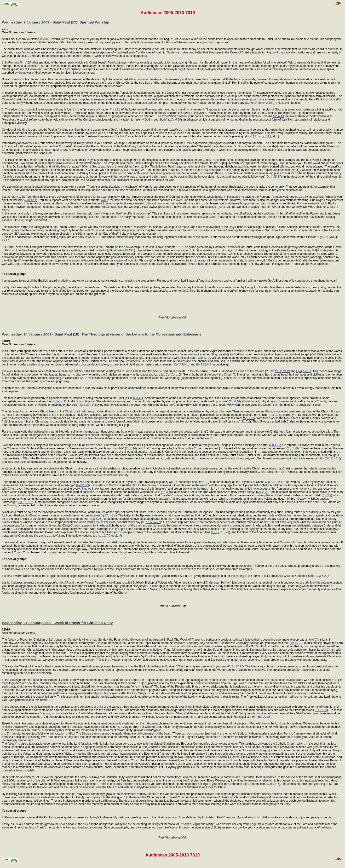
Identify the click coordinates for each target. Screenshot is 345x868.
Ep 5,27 (84, 405)
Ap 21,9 (116, 536)
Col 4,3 (280, 482)
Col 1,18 (176, 375)
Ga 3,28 (224, 207)
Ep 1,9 (204, 482)
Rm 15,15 (126, 250)
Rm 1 (276, 207)
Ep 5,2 (246, 422)
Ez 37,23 (321, 710)
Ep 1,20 (293, 448)
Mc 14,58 (256, 103)
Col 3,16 (317, 354)
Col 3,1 (335, 458)
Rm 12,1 (115, 110)
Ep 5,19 (204, 358)
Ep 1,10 (275, 445)
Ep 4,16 (235, 401)
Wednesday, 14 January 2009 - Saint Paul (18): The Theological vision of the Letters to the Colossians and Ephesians (102, 334)
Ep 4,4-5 (274, 784)
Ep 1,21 (249, 418)
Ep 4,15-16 (303, 371)
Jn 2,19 (267, 103)
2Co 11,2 (110, 515)
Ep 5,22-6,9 (203, 365)
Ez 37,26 (265, 717)
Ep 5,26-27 (153, 522)
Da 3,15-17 (274, 177)
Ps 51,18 (128, 170)
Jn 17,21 (296, 643)
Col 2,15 (275, 415)
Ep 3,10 (167, 492)
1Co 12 (137, 398)
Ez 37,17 (237, 666)
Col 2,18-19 (282, 371)
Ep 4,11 (60, 401)
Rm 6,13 (278, 116)
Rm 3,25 (25, 63)
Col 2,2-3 (83, 485)
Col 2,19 (85, 378)
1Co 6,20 (175, 120)
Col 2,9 (262, 492)
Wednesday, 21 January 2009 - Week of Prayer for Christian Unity (57, 623)
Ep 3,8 (327, 495)
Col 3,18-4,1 (182, 365)
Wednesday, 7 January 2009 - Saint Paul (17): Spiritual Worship (56, 22)
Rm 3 (105, 200)
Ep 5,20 (322, 576)
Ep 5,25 (96, 519)
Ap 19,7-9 (104, 536)
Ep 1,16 (131, 448)
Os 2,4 (215, 532)
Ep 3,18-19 (26, 502)
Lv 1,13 (266, 136)
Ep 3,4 (270, 482)
